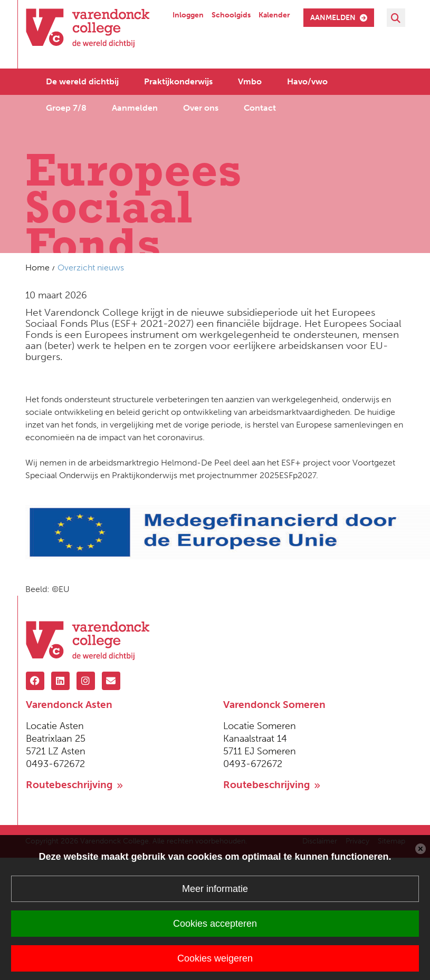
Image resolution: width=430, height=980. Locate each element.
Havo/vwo (307, 81)
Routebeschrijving (74, 785)
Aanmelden (135, 107)
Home (37, 268)
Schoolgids (231, 15)
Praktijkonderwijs (178, 81)
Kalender (274, 15)
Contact (260, 107)
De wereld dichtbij (82, 81)
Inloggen (188, 15)
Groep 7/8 (66, 107)
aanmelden (339, 18)
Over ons (201, 107)
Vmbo (250, 81)
